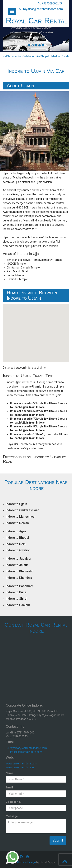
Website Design (26, 862)
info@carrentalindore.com (26, 752)
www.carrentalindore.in (20, 767)
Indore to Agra (16, 531)
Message (12, 816)
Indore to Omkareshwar (22, 510)
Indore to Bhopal (17, 538)
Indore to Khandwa (19, 578)
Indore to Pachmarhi (20, 586)
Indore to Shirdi (17, 599)
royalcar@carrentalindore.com (41, 9)
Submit (58, 840)
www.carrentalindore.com (21, 763)
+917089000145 (51, 3)
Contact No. (13, 802)
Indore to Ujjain (16, 504)
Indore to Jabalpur (19, 559)
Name (10, 773)
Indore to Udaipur (18, 605)
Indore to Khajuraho (20, 571)
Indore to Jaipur (17, 565)
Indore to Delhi (16, 544)
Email (9, 787)
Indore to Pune (16, 592)
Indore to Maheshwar (21, 517)
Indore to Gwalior (18, 550)
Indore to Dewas (17, 523)
